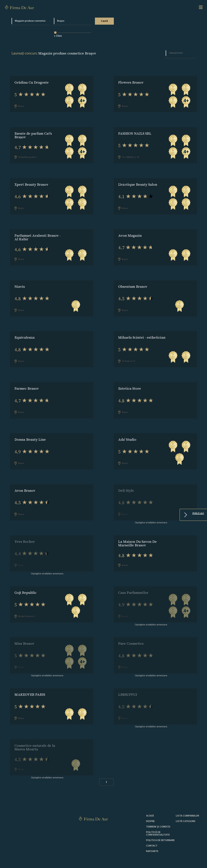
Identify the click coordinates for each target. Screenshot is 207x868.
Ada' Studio (127, 436)
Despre (150, 814)
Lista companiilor (187, 808)
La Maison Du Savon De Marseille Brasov (137, 538)
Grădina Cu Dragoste (32, 82)
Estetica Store (130, 385)
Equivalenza (25, 335)
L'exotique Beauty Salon (138, 183)
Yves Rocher (25, 536)
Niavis (20, 284)
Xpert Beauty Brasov (31, 183)
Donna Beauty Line (30, 436)
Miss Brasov (24, 637)
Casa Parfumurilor (133, 587)
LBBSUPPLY (128, 688)
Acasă (150, 808)
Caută (104, 21)
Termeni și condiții (158, 819)
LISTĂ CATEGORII (186, 814)
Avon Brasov (25, 486)
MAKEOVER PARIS (30, 688)
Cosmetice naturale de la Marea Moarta (35, 740)
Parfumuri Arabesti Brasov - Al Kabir (38, 236)
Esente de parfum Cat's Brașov (33, 135)
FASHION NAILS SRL (135, 133)
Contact (152, 838)
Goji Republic (25, 587)
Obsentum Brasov (133, 284)
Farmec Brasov (27, 385)
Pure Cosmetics (131, 637)
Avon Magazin (130, 234)
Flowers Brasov (131, 82)
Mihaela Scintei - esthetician (142, 335)
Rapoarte (152, 844)
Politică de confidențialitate (158, 826)
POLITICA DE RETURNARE (160, 833)
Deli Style (126, 486)
